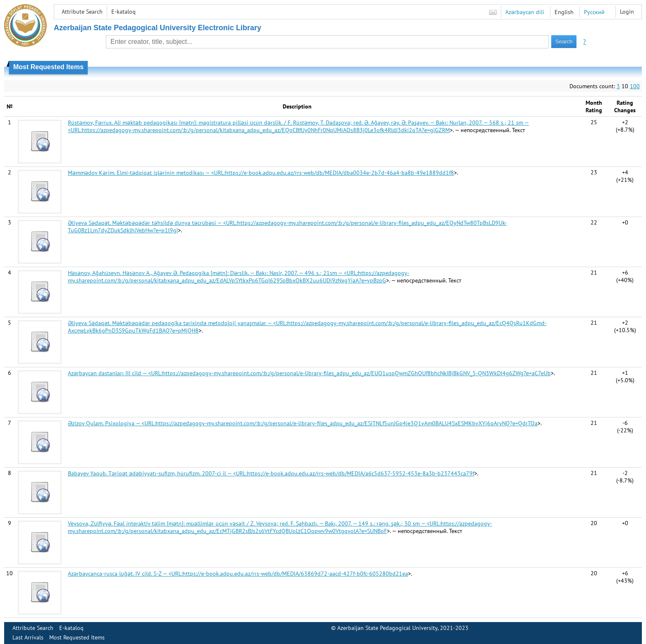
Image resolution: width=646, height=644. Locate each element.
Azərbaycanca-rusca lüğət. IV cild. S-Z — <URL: (125, 574)
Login (627, 12)
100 (635, 86)
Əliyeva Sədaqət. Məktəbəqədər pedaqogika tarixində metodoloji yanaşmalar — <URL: (178, 323)
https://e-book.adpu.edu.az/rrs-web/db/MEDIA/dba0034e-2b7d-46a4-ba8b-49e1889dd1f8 (340, 173)
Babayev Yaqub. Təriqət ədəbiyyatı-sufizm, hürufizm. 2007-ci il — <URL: (157, 473)
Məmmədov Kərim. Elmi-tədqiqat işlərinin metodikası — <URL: (146, 173)
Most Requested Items (77, 637)
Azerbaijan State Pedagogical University (387, 628)
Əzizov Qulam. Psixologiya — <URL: (112, 423)
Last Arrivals (28, 637)
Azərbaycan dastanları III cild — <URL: (115, 373)
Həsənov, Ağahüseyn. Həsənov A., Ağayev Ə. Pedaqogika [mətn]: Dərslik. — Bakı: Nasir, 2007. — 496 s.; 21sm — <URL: (213, 273)
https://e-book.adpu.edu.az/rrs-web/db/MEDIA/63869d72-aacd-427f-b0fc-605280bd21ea (295, 574)
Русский (594, 12)
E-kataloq (124, 12)
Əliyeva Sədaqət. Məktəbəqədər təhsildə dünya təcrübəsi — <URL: (152, 223)
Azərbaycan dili (525, 12)
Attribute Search (82, 12)
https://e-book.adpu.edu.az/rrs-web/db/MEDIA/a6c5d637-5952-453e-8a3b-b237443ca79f (361, 473)
